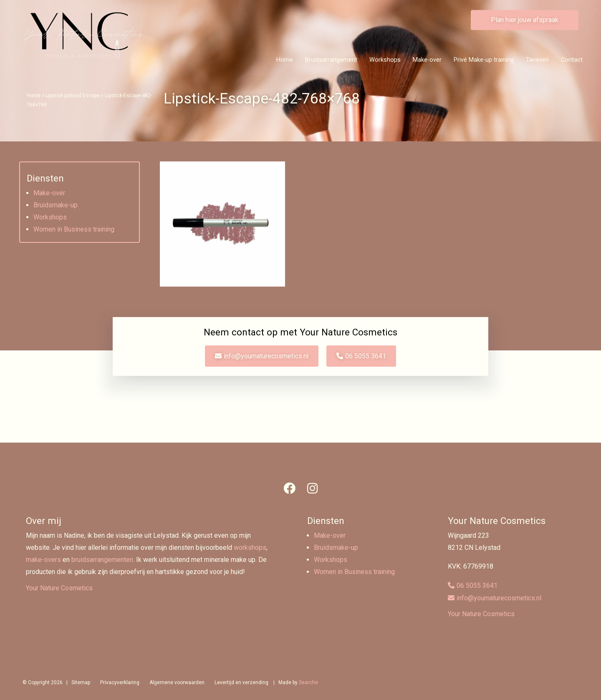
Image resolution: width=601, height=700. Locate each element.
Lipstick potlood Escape (73, 96)
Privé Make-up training (484, 60)
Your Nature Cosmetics (59, 588)
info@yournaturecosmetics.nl (266, 356)
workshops (250, 548)
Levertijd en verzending (241, 682)
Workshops (385, 60)
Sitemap (81, 682)
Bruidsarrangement (331, 60)
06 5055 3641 (366, 356)
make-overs (43, 560)
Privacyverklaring (120, 682)
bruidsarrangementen (102, 560)
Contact (572, 60)
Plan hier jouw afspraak (525, 20)
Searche (308, 682)
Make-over (427, 60)
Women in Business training (74, 229)
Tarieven (537, 60)
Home (285, 60)
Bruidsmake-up (56, 205)
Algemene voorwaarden (177, 682)
